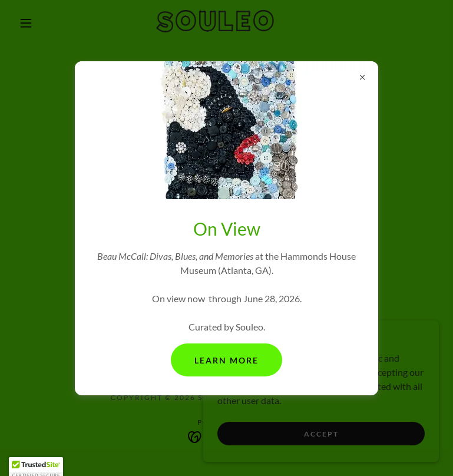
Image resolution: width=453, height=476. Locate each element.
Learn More (226, 360)
